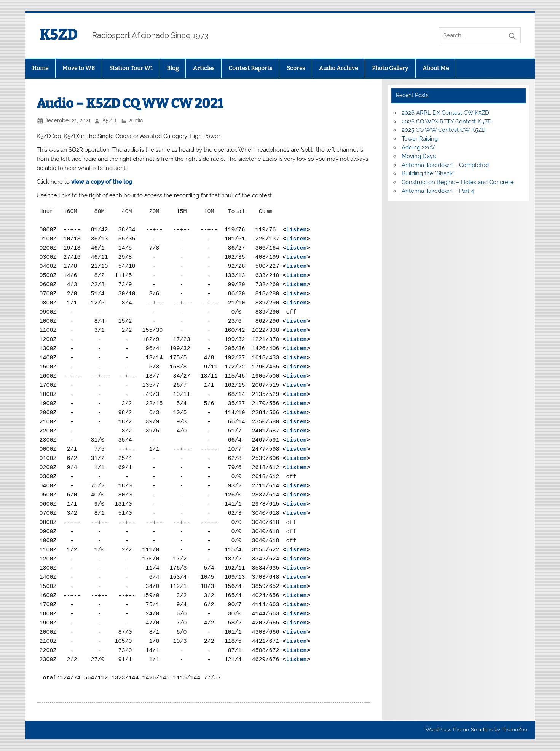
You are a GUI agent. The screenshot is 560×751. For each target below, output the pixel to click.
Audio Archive (338, 68)
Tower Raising (420, 139)
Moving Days (419, 156)
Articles (204, 68)
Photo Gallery (390, 68)
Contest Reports (250, 68)
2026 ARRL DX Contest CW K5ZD (445, 113)
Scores (296, 68)
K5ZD (58, 35)
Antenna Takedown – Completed (445, 165)
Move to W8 (79, 68)
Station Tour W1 (131, 68)
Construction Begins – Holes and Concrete (458, 182)
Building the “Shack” (428, 173)
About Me (436, 68)
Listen (297, 230)
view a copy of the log (102, 182)
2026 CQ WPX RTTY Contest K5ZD (447, 122)
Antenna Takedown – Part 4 (438, 191)
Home (40, 68)
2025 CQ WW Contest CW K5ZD (444, 130)
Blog (173, 68)
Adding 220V (418, 147)
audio (136, 120)
